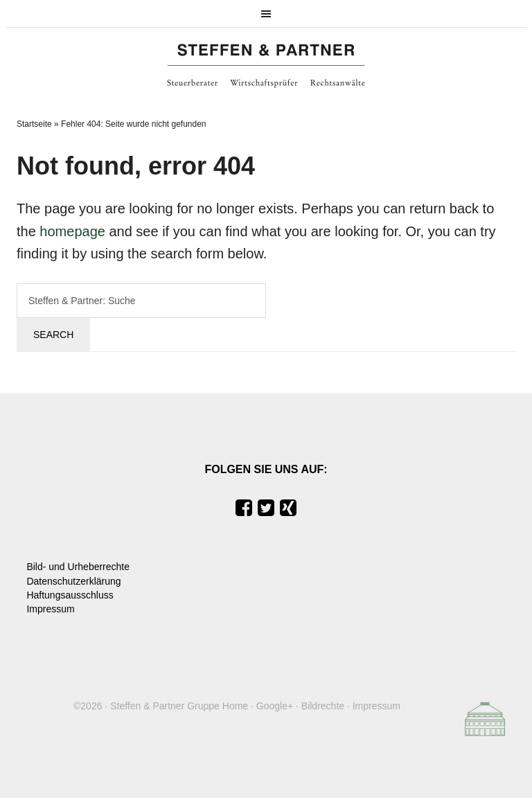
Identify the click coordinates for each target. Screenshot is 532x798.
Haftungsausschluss (70, 595)
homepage (72, 231)
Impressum (50, 609)
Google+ (275, 706)
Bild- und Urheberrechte (78, 567)
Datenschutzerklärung (73, 581)
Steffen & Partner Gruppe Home (179, 706)
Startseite (34, 124)
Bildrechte (323, 706)
